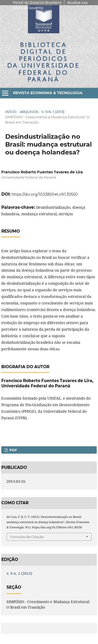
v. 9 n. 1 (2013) (53, 112)
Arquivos (29, 112)
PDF (13, 450)
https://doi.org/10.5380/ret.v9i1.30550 (45, 194)
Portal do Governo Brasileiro (37, 2)
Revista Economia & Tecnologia (48, 93)
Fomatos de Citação (27, 537)
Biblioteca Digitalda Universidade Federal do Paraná (44, 62)
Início (11, 112)
